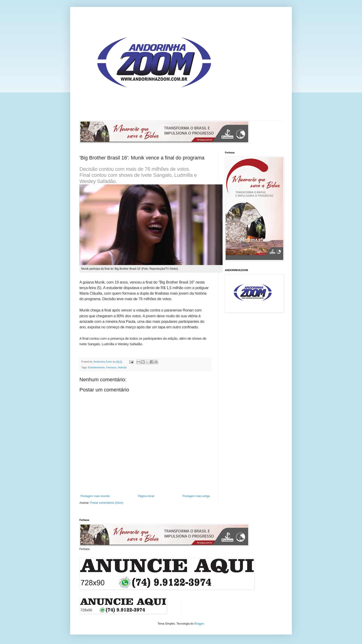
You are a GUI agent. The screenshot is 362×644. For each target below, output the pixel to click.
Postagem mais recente (95, 496)
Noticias (122, 367)
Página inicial (146, 496)
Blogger (199, 624)
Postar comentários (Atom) (107, 503)
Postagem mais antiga (196, 496)
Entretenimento (96, 367)
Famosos (111, 367)
